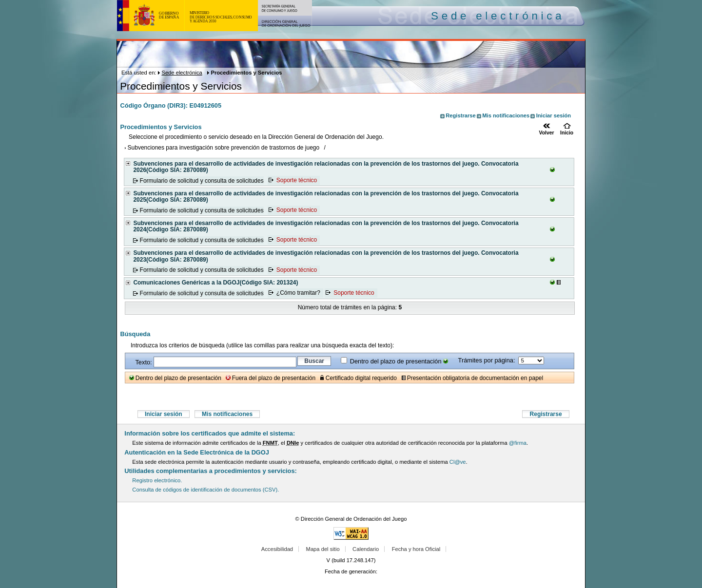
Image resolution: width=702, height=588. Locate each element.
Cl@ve (458, 462)
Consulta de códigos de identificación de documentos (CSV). (205, 490)
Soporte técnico (297, 181)
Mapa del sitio (323, 549)
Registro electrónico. (157, 480)
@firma (518, 443)
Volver (547, 133)
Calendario (366, 549)
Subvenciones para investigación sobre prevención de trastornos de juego (224, 148)
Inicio (567, 133)
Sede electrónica (182, 73)
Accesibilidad (277, 549)
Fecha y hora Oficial (416, 549)
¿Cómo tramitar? (298, 293)
